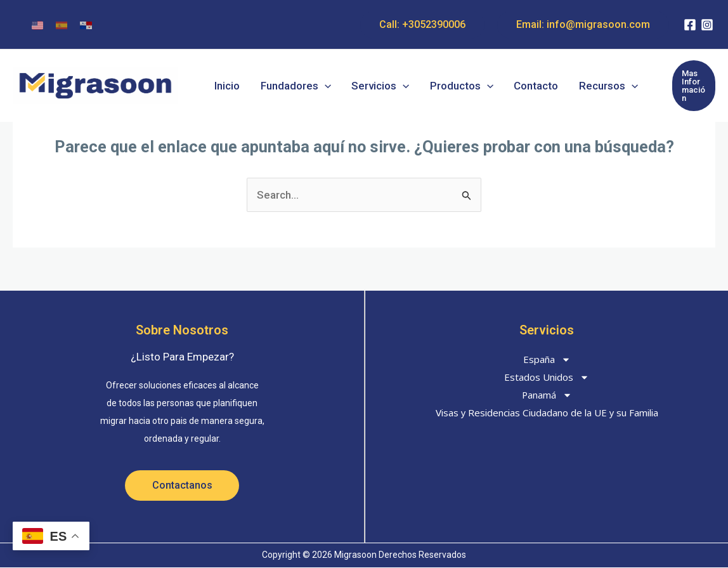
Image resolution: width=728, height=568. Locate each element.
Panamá (547, 395)
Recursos (591, 83)
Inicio (226, 83)
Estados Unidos (547, 377)
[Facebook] (690, 25)
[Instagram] (707, 25)
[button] (320, 83)
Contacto (522, 83)
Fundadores (291, 83)
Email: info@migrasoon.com (583, 24)
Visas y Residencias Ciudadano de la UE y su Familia (547, 413)
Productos (450, 83)
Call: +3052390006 (422, 24)
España (547, 359)
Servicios (373, 83)
